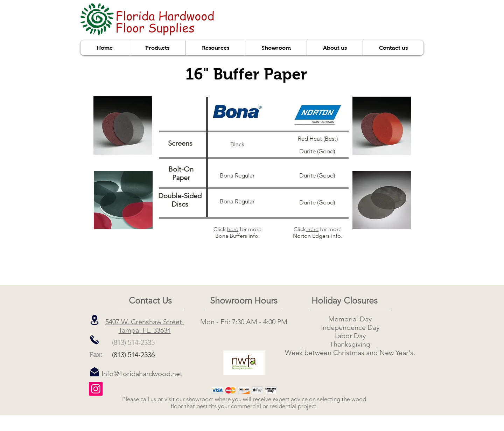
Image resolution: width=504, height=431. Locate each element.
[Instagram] (96, 389)
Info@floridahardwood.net (142, 374)
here (233, 229)
